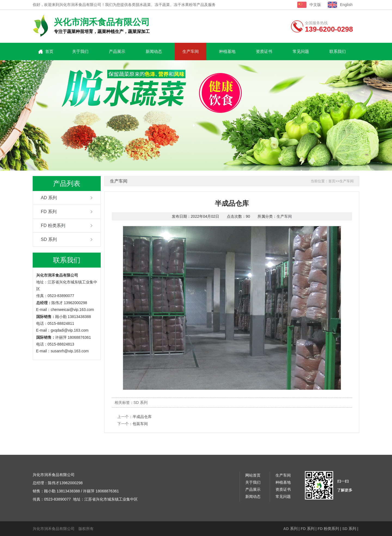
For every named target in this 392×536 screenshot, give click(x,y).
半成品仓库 (142, 417)
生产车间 (191, 51)
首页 (49, 51)
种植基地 (227, 51)
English (346, 5)
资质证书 (264, 51)
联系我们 (338, 51)
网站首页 (253, 475)
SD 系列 (49, 239)
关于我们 (80, 51)
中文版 (315, 5)
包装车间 (140, 424)
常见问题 (301, 51)
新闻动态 (154, 51)
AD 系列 (49, 198)
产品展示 (117, 51)
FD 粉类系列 (53, 225)
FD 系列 (49, 212)
